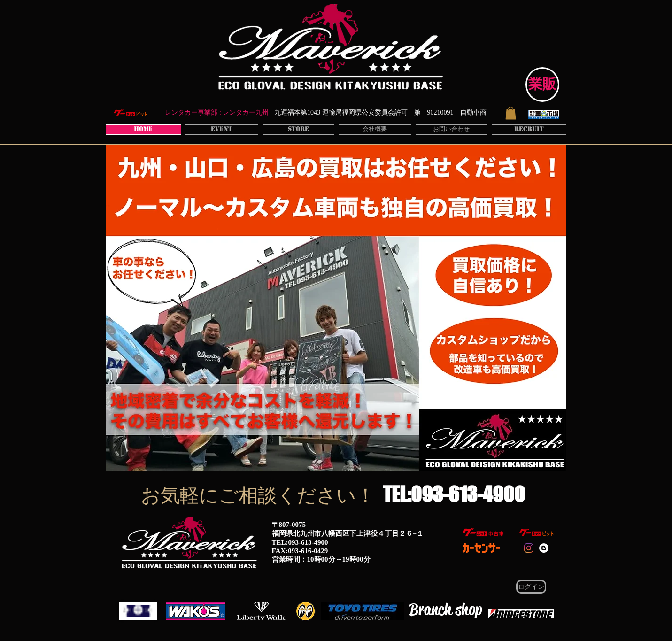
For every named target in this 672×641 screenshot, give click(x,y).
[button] (511, 113)
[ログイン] (531, 587)
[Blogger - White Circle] (544, 548)
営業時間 (286, 559)
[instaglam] (529, 548)
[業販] (542, 85)
